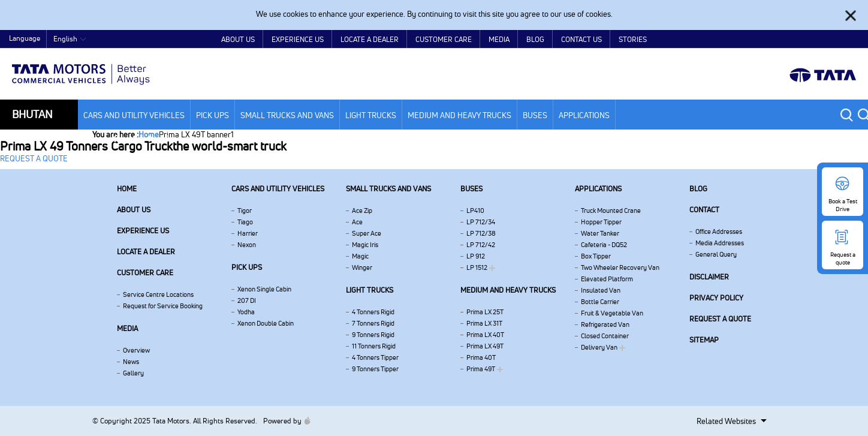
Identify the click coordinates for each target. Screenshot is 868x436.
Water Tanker (600, 233)
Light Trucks (371, 115)
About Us (238, 39)
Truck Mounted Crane (611, 211)
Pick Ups (213, 115)
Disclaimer (709, 277)
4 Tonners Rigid (373, 312)
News (131, 362)
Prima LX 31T (484, 323)
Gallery (133, 373)
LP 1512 (477, 267)
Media (499, 39)
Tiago (245, 222)
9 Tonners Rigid (373, 335)
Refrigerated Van (605, 324)
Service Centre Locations (158, 294)
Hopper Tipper (601, 222)
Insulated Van (601, 290)
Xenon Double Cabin (266, 323)
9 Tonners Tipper (375, 369)
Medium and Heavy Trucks (459, 115)
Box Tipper (596, 256)
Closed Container (605, 336)
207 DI (247, 300)
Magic (360, 256)
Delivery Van (599, 347)
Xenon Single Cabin (264, 289)
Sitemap (704, 340)
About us (134, 210)
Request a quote (720, 319)
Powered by (284, 421)
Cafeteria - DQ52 (604, 245)
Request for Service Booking (163, 306)
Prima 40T (481, 357)
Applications (584, 115)
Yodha (246, 312)
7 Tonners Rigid (373, 323)
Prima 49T (481, 369)
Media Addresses (720, 243)
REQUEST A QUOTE (34, 158)
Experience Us (298, 39)
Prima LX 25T (485, 312)
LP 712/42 (481, 245)
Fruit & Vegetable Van (612, 313)
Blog (535, 39)
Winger (362, 267)
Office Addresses (719, 231)
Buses (535, 115)
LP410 (475, 211)
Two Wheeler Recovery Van (620, 267)
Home (765, 40)
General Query (716, 254)
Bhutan (32, 114)
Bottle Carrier (600, 302)
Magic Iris (365, 245)
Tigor (245, 211)
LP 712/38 (481, 233)
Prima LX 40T (485, 335)
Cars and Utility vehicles (134, 115)
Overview (136, 350)
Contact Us (581, 39)
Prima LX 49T (485, 346)
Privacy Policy (716, 298)
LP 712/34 (481, 222)
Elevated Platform (607, 279)
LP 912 (476, 256)
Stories (633, 39)
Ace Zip (362, 211)
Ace (357, 222)
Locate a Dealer (370, 39)
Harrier (248, 233)
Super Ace (367, 233)
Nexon (247, 245)
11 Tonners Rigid (374, 346)
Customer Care (444, 39)
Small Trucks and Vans (287, 115)
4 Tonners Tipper (375, 357)
